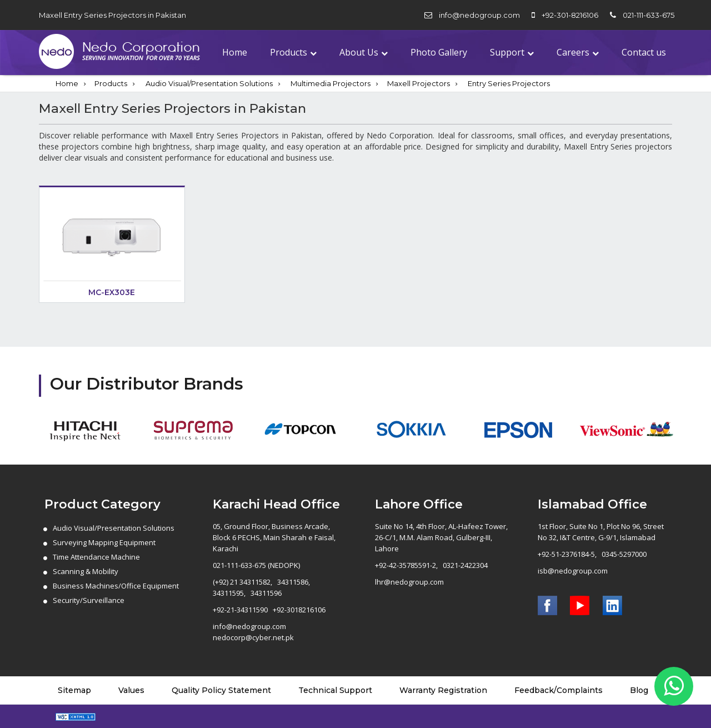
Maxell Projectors (419, 83)
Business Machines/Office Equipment (116, 586)
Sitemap (74, 690)
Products (289, 52)
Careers (573, 52)
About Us (359, 52)
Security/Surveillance (89, 600)
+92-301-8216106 (570, 15)
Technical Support (335, 690)
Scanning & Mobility (86, 571)
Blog (639, 690)
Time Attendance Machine (96, 557)
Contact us (644, 52)
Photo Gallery (439, 52)
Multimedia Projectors (331, 83)
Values (131, 690)
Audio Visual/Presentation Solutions (209, 83)
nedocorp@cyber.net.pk (253, 637)
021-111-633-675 (649, 15)
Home (235, 52)
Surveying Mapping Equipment (104, 542)
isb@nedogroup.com (573, 571)
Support (507, 52)
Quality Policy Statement (221, 690)
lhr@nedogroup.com (409, 582)
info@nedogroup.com (479, 15)
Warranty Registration (443, 690)
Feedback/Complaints (559, 690)
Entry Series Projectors (509, 83)
